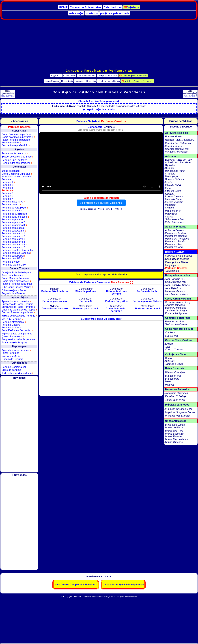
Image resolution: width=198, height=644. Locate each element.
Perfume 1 (8, 182)
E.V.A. (168, 182)
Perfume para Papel (14, 256)
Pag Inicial (56, 75)
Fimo (168, 188)
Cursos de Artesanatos (86, 7)
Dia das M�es (173, 376)
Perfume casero (11, 204)
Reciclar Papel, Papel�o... (180, 140)
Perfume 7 (7, 199)
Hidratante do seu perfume (16, 177)
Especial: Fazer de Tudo (178, 160)
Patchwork (171, 214)
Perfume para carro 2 (13, 236)
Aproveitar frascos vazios (16, 301)
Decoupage (171, 176)
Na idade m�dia (11, 356)
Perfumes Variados (87, 75)
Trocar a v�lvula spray (14, 343)
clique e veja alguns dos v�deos (101, 275)
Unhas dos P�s (174, 431)
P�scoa (170, 385)
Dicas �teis (67, 81)
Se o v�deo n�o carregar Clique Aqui (101, 203)
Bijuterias (170, 165)
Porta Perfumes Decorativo (17, 330)
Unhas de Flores (174, 428)
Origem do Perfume (12, 359)
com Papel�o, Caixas (177, 285)
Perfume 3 (7, 188)
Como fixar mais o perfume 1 (18, 137)
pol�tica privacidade (115, 13)
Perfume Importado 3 (14, 225)
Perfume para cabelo (13, 228)
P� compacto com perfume (17, 334)
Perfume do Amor (11, 328)
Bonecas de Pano (175, 171)
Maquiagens (172, 265)
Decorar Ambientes (176, 308)
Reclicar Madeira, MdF (178, 149)
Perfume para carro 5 (14, 245)
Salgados (170, 361)
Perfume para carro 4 (13, 242)
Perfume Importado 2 (13, 222)
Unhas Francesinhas (176, 439)
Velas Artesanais (174, 222)
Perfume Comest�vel (14, 367)
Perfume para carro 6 (13, 247)
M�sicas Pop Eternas (177, 416)
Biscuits (169, 168)
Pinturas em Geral (175, 322)
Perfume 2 (7, 185)
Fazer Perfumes (10, 353)
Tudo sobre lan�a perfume (18, 373)
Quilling (169, 217)
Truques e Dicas (174, 364)
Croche (169, 344)
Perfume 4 (8, 190)
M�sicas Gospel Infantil (178, 409)
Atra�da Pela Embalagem (16, 273)
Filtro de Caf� (173, 185)
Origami (169, 208)
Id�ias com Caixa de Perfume (19, 316)
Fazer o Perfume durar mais (17, 284)
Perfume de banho (12, 211)
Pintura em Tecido (175, 241)
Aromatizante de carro (15, 153)
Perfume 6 (7, 196)
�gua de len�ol (11, 171)
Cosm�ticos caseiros (177, 259)
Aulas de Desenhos (176, 230)
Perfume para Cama (14, 231)
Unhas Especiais (174, 434)
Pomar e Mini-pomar (176, 313)
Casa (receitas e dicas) (178, 302)
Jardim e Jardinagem (177, 311)
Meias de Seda (173, 199)
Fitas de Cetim (173, 191)
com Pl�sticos (173, 288)
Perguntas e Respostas (85, 81)
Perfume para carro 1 (13, 233)
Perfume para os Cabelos (17, 253)
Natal (168, 382)
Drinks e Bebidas (174, 179)
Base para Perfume (12, 275)
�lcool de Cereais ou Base (17, 157)
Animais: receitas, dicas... (179, 163)
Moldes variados (174, 202)
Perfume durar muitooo (15, 217)
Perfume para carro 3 (13, 239)
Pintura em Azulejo (175, 233)
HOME (63, 7)
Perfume (6, 179)
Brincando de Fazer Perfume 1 (18, 307)
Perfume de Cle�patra (14, 214)
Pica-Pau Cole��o (176, 396)
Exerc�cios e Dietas (177, 262)
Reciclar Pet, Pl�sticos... (179, 143)
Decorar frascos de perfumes (18, 312)
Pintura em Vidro (174, 247)
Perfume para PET (13, 258)
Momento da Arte (91, 596)
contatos (92, 13)
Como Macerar (52, 81)
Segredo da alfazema (13, 293)
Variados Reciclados (176, 152)
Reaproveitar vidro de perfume (18, 339)
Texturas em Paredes (177, 324)
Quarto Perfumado (13, 337)
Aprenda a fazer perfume (16, 350)
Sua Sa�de (172, 336)
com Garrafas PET (175, 279)
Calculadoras (113, 7)
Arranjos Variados (175, 305)
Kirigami (170, 194)
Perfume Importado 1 (13, 220)
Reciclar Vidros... (174, 146)
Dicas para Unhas (175, 425)
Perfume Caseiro (11, 325)
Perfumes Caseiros (176, 268)
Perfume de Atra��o (15, 208)
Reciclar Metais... (175, 137)
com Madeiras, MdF (176, 282)
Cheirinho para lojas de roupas (19, 310)
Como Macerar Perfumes (15, 278)
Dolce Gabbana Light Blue (17, 174)
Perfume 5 (7, 193)
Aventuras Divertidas (176, 393)
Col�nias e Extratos (107, 75)
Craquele (170, 174)
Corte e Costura (174, 350)
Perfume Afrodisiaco (14, 322)
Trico (168, 347)
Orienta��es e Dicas (14, 290)
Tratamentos (172, 271)
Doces (169, 358)
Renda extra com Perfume (17, 163)
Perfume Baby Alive (13, 202)
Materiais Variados (175, 291)
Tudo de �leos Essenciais (134, 75)
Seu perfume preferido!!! (16, 145)
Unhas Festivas (174, 437)
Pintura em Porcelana (177, 239)
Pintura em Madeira (176, 236)
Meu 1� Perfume (12, 319)
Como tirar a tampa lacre (16, 281)
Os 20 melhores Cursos (109, 81)
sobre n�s (76, 13)
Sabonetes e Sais (175, 219)
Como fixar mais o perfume (16, 134)
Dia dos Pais (172, 379)
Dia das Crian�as (175, 372)
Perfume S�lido (11, 262)
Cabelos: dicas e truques (179, 256)
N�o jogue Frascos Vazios (17, 287)
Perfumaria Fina (11, 143)
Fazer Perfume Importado (16, 140)
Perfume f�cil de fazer (14, 160)
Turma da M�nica (175, 400)
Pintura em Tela (174, 244)
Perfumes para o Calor (14, 265)
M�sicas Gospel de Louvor (180, 412)
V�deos (133, 7)
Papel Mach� (173, 211)
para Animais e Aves (176, 294)
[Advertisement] (99, 44)
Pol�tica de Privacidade (127, 596)
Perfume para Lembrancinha (17, 250)
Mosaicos (170, 205)
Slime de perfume (11, 370)
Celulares (170, 333)
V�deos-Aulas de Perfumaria (139, 81)
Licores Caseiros (174, 197)
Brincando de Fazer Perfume (17, 304)
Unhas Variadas (174, 442)
